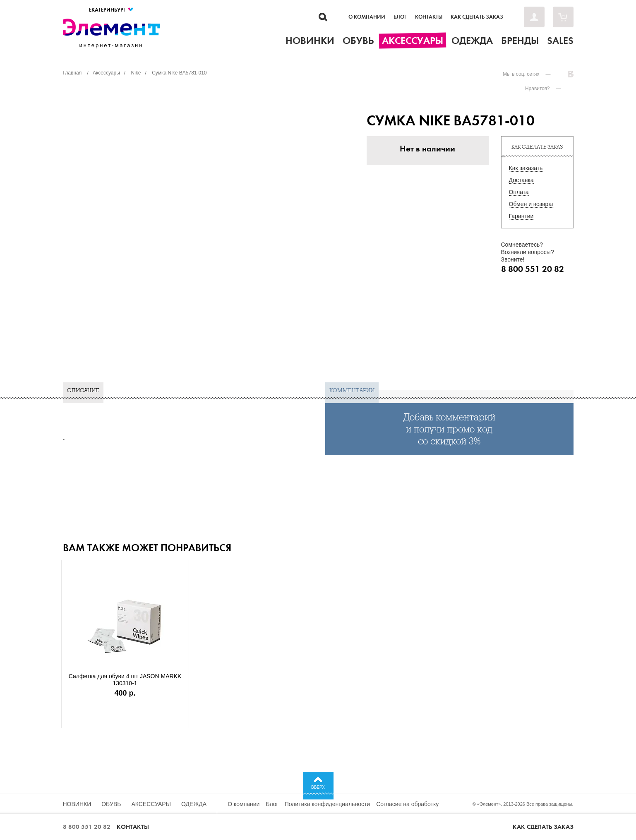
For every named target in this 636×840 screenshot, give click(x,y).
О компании (367, 17)
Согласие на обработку (407, 804)
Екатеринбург (112, 10)
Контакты (429, 17)
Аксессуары (151, 804)
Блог (400, 17)
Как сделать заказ (477, 17)
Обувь (111, 804)
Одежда (194, 804)
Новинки (77, 804)
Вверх (318, 787)
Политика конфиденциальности (328, 804)
